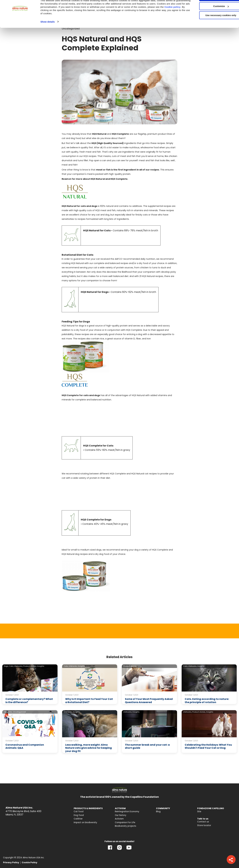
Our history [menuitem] (121, 815)
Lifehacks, (19, 666)
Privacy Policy (11, 863)
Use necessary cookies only (213, 26)
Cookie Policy (30, 863)
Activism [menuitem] (119, 819)
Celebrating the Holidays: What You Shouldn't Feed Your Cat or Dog (208, 746)
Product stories (130, 666)
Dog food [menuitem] (79, 815)
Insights (41, 666)
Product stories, (30, 666)
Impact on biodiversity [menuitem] (85, 822)
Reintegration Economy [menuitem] (127, 812)
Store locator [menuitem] (204, 825)
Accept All (213, 8)
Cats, (11, 666)
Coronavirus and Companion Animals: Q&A (25, 746)
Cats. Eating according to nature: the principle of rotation (207, 701)
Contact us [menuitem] (203, 822)
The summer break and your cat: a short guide (147, 746)
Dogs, (6, 666)
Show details (48, 32)
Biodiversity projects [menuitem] (126, 826)
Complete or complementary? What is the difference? (29, 701)
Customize (213, 17)
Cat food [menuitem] (79, 812)
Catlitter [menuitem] (78, 819)
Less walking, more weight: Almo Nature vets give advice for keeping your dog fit (89, 748)
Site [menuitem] (199, 812)
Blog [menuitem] (158, 812)
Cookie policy (53, 21)
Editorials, (8, 712)
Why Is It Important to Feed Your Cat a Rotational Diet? (89, 701)
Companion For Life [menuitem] (125, 822)
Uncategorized (19, 712)
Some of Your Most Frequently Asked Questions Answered (149, 701)
